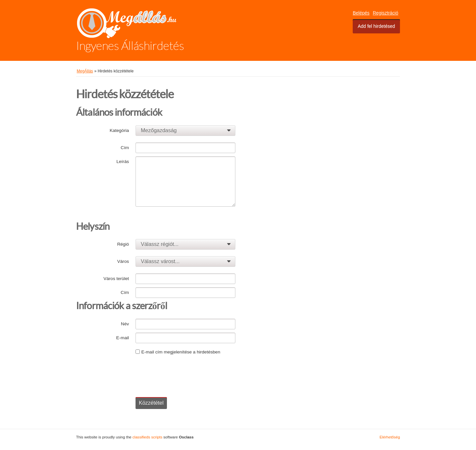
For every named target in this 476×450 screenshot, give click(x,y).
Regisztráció (386, 13)
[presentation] (186, 374)
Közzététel (151, 403)
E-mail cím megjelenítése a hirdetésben (181, 352)
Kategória (119, 130)
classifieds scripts (147, 437)
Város (123, 261)
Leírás (123, 162)
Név (125, 324)
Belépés (361, 13)
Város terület (116, 279)
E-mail (122, 338)
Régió (123, 244)
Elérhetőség (390, 437)
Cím (125, 148)
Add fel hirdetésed (376, 26)
